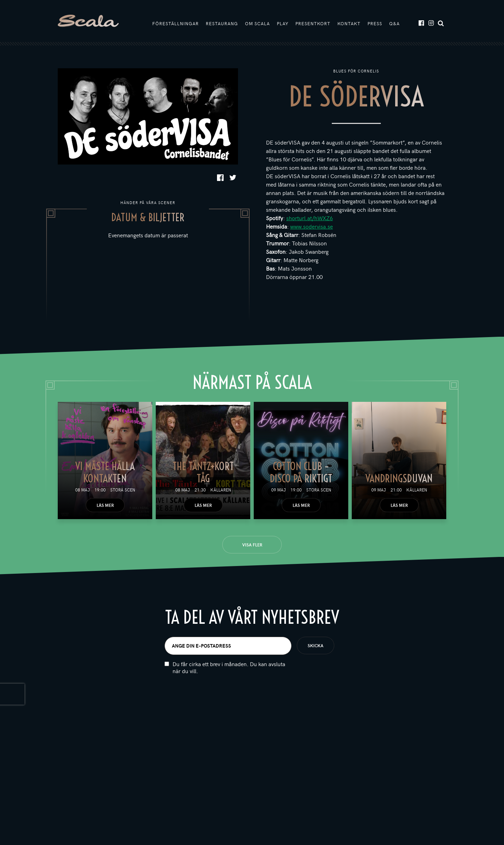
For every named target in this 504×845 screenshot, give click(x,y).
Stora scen (123, 490)
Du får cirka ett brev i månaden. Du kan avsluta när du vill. (229, 668)
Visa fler (252, 545)
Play (283, 23)
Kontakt (349, 23)
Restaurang (222, 23)
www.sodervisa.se (311, 226)
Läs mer (105, 505)
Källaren (221, 490)
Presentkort (313, 23)
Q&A (394, 23)
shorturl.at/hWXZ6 (310, 218)
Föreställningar (176, 23)
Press (375, 23)
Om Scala (257, 23)
